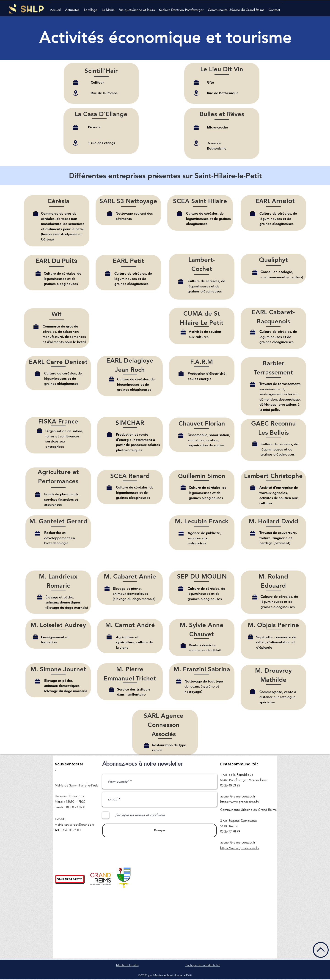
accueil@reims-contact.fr (238, 796)
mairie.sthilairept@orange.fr (75, 824)
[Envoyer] (159, 830)
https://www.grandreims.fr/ (240, 802)
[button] (73, 8)
